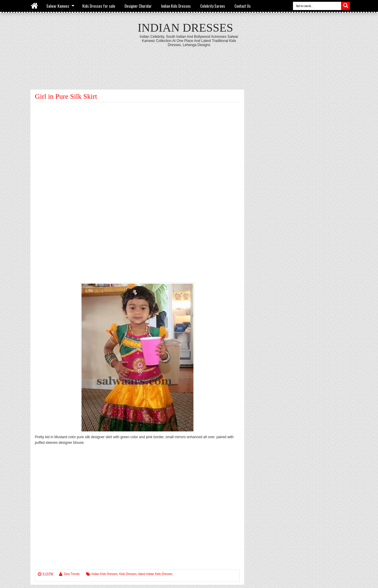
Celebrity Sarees (213, 6)
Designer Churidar (138, 6)
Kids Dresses (128, 574)
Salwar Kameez (58, 6)
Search (346, 6)
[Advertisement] (189, 63)
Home (35, 6)
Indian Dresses (185, 28)
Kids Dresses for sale (99, 6)
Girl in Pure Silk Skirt (66, 96)
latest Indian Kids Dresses (155, 574)
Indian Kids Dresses (176, 6)
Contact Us (243, 6)
